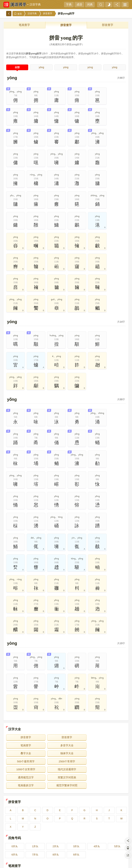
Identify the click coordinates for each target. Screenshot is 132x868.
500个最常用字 (25, 712)
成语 (79, 4)
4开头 (97, 789)
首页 (18, 14)
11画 (17, 833)
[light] (109, 5)
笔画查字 (24, 25)
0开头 (15, 789)
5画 (115, 817)
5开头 (117, 789)
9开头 (76, 797)
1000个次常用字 (106, 712)
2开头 (56, 789)
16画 (17, 841)
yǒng (90, 67)
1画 (17, 817)
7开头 (35, 797)
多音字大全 (26, 704)
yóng (66, 67)
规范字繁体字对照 (66, 728)
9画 (91, 825)
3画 (66, 817)
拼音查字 (48, 13)
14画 (91, 833)
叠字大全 (66, 704)
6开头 (15, 797)
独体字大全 (106, 704)
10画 (115, 825)
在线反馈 (75, 863)
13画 (66, 833)
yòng (114, 67)
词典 (90, 4)
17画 (41, 841)
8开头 (56, 797)
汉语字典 (35, 4)
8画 (66, 825)
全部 (17, 67)
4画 (91, 817)
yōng (41, 67)
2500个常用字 (66, 712)
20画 (115, 841)
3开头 (76, 789)
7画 (41, 825)
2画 (41, 817)
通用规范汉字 (66, 720)
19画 (91, 841)
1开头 (35, 789)
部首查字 (108, 25)
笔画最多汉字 (25, 728)
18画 (66, 841)
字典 (69, 4)
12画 (41, 833)
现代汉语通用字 (26, 720)
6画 (17, 825)
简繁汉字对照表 (106, 720)
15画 (115, 833)
